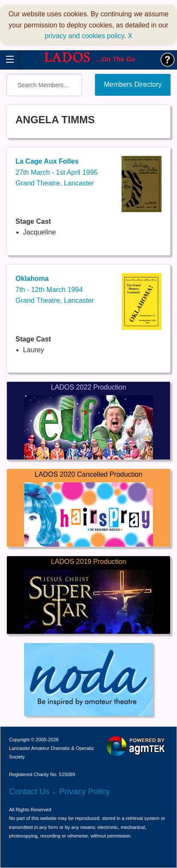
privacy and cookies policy (84, 36)
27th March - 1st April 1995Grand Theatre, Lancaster (56, 172)
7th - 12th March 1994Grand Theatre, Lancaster (55, 289)
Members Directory (133, 84)
